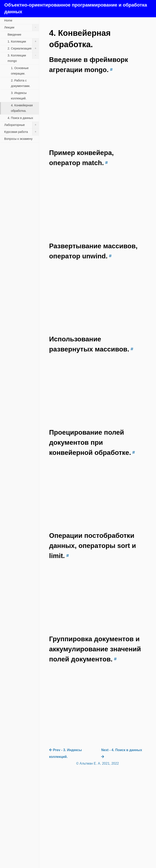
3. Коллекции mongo (23, 57)
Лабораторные (22, 125)
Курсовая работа (22, 132)
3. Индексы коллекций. (19, 96)
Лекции (22, 28)
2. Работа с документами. (21, 83)
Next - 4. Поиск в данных (122, 753)
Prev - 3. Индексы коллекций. (66, 753)
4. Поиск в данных (20, 118)
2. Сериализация (23, 49)
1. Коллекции (23, 42)
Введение (14, 35)
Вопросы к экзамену (18, 139)
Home (8, 20)
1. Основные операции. (20, 71)
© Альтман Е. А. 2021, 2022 (97, 763)
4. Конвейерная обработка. (22, 108)
